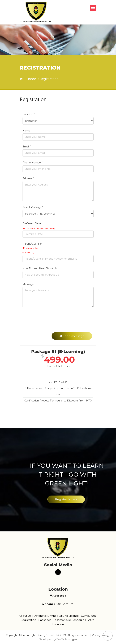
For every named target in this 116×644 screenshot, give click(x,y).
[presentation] (49, 323)
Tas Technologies (67, 639)
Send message (72, 336)
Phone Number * (33, 163)
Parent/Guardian (33, 248)
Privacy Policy (100, 635)
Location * (29, 114)
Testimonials (61, 620)
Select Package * (33, 207)
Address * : (29, 178)
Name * (27, 131)
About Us (25, 616)
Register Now (66, 499)
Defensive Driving (45, 616)
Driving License (69, 616)
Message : (29, 284)
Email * (27, 147)
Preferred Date (32, 223)
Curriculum (88, 616)
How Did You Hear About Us (40, 268)
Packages (45, 620)
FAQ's (90, 620)
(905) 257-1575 (65, 604)
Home (31, 79)
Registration (28, 620)
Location (58, 624)
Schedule (78, 620)
